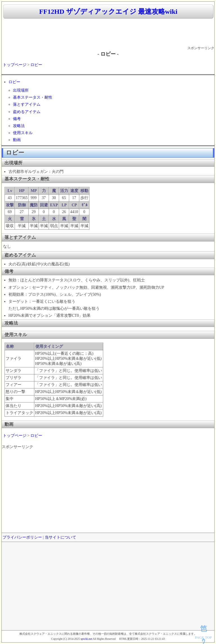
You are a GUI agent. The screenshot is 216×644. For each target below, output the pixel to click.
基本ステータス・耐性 (33, 97)
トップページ (15, 65)
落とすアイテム (27, 104)
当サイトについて (60, 537)
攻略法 (19, 126)
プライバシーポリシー (22, 537)
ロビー (36, 65)
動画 (17, 140)
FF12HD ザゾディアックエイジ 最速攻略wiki (108, 12)
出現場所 (21, 90)
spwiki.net (86, 639)
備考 (17, 119)
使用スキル (23, 133)
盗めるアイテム (27, 112)
